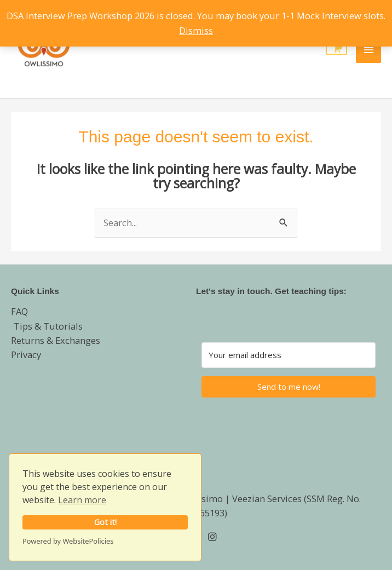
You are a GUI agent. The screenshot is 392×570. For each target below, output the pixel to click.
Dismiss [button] (196, 30)
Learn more (82, 500)
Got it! (105, 522)
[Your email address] (289, 355)
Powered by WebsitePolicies (68, 541)
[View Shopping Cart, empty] (336, 49)
